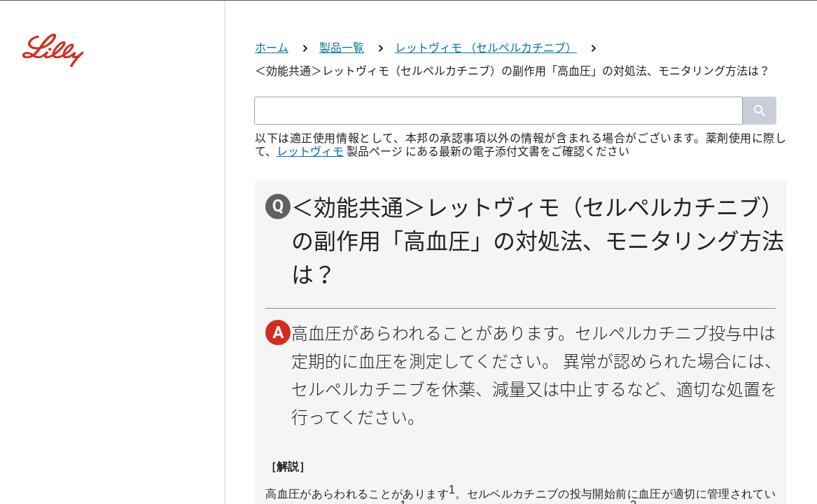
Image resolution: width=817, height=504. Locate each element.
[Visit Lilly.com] (409, 98)
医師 (409, 295)
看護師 (409, 408)
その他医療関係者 (409, 465)
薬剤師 (409, 352)
